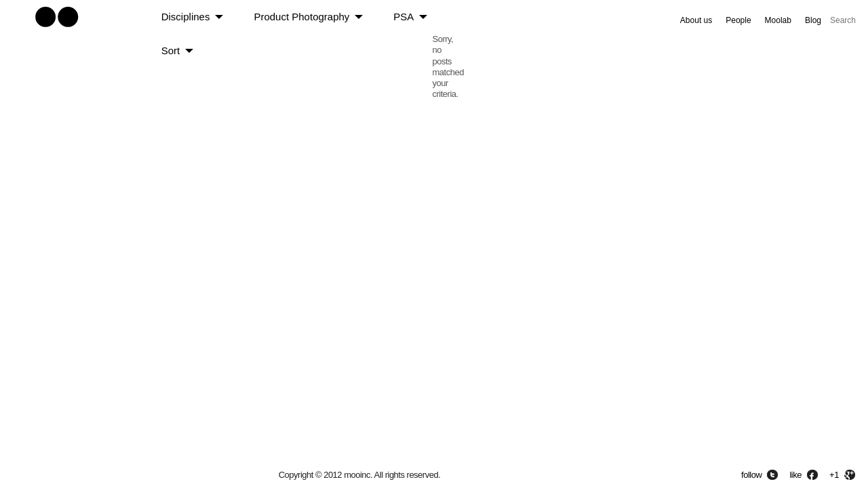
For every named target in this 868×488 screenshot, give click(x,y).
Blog (813, 20)
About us (696, 20)
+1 (834, 475)
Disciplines (186, 17)
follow (751, 475)
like (795, 475)
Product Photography (301, 17)
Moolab (778, 20)
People (738, 20)
